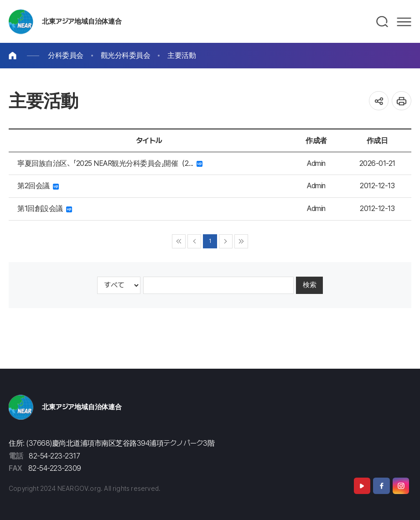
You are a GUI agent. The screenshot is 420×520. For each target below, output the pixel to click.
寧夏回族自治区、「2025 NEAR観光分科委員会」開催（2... (110, 163)
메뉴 (404, 22)
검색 (383, 22)
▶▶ (241, 241)
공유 (379, 101)
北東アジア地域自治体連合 (82, 21)
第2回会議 (38, 186)
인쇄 (402, 101)
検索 (310, 285)
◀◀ (179, 241)
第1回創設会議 (45, 209)
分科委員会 (66, 55)
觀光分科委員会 (126, 55)
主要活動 (181, 55)
